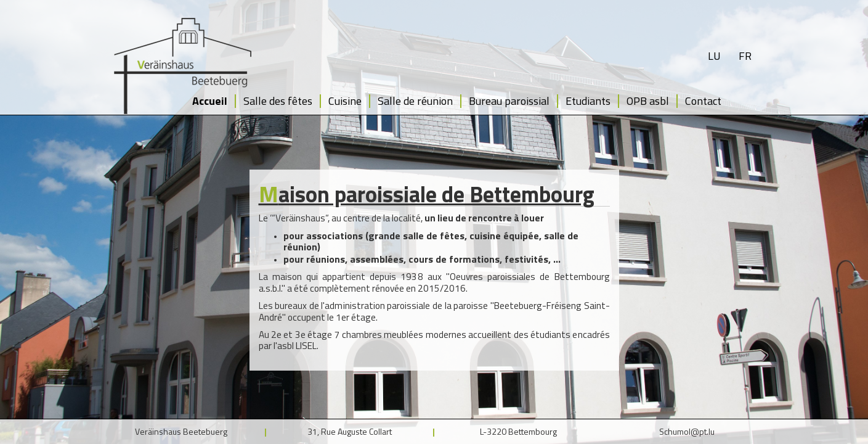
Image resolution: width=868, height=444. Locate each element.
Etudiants (588, 101)
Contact (703, 101)
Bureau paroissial (509, 101)
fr (745, 56)
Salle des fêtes (278, 101)
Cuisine (345, 101)
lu (714, 56)
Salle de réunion (415, 101)
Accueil (210, 101)
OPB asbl (648, 101)
